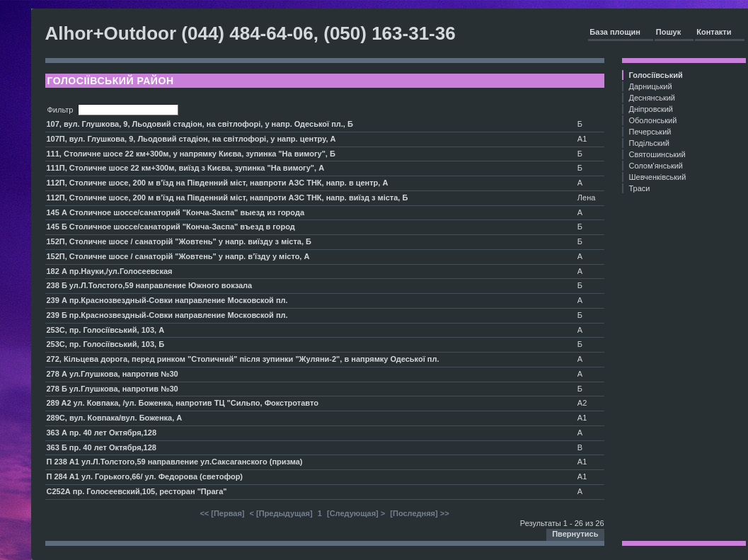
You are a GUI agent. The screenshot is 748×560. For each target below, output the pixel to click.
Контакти (714, 32)
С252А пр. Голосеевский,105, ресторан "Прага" (137, 491)
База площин (615, 32)
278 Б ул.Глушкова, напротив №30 (113, 389)
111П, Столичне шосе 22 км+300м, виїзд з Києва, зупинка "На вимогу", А (186, 168)
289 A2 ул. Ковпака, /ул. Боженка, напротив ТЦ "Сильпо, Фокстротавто (183, 403)
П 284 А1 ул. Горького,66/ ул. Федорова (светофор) (145, 476)
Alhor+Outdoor (111, 33)
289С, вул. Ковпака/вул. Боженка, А (115, 418)
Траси (640, 188)
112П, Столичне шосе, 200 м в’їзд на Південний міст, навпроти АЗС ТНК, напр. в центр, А (218, 183)
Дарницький (651, 86)
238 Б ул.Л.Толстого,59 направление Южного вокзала (150, 285)
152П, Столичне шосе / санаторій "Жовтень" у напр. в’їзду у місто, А (178, 256)
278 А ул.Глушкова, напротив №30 (113, 374)
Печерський (650, 132)
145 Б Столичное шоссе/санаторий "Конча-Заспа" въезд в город (171, 227)
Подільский (649, 143)
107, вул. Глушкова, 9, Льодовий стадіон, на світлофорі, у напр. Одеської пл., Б (200, 124)
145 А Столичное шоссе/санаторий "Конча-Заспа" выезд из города (176, 212)
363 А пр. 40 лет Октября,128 (102, 433)
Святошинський (657, 154)
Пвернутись (575, 534)
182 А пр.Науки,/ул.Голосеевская (110, 271)
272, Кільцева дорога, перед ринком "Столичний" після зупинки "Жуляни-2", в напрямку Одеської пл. (243, 359)
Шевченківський (658, 177)
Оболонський (653, 120)
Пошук (668, 32)
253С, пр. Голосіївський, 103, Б (106, 344)
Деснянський (652, 98)
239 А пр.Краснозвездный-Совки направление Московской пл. (167, 300)
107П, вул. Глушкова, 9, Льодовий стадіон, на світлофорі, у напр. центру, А (191, 139)
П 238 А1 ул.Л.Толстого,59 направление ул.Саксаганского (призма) (175, 462)
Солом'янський (656, 166)
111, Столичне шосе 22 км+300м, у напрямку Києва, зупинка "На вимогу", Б (191, 154)
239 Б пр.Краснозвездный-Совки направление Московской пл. (167, 315)
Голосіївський (656, 75)
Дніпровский (651, 109)
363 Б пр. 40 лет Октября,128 (102, 447)
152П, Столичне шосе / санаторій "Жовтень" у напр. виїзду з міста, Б (179, 241)
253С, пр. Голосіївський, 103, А (106, 330)
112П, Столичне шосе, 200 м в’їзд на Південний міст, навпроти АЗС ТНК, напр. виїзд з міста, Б (228, 198)
